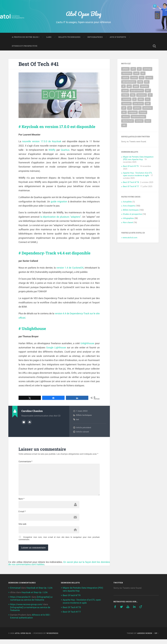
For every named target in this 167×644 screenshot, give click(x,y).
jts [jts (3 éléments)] (134, 100)
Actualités (127, 202)
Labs (49, 37)
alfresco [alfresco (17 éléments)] (125, 69)
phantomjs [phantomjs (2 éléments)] (147, 108)
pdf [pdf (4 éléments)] (124, 108)
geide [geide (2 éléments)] (136, 87)
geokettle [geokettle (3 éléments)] (144, 87)
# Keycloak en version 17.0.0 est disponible (50, 129)
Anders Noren (145, 638)
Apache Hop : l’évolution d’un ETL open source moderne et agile (138, 174)
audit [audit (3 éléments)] (136, 74)
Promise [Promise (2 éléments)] (143, 113)
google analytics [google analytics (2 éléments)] (137, 91)
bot (78, 424)
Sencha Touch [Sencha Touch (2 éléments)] (128, 121)
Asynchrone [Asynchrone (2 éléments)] (127, 74)
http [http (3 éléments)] (133, 95)
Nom (21, 504)
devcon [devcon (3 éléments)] (149, 78)
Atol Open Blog (84, 14)
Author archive (24, 426)
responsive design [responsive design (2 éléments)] (138, 117)
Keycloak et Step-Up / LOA (39, 593)
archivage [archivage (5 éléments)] (147, 69)
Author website (30, 426)
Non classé (128, 223)
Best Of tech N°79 (131, 166)
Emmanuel (15, 593)
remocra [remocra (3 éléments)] (126, 117)
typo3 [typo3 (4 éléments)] (148, 121)
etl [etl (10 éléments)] (123, 87)
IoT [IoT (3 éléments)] (150, 95)
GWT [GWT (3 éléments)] (148, 91)
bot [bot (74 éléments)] (143, 74)
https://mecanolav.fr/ (21, 602)
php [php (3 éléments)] (124, 113)
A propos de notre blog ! (26, 37)
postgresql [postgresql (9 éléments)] (133, 113)
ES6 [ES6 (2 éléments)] (147, 82)
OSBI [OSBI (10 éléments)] (148, 104)
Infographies (95, 37)
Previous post (82, 432)
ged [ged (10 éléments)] (129, 87)
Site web (22, 529)
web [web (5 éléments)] (124, 126)
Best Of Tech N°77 (131, 187)
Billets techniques (69, 37)
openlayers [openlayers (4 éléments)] (126, 104)
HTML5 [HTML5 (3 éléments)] (125, 95)
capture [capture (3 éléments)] (125, 78)
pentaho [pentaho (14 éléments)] (137, 108)
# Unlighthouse (33, 333)
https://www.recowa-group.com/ (26, 609)
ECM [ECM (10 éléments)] (140, 82)
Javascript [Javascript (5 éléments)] (126, 100)
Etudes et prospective (25, 46)
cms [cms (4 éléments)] (142, 78)
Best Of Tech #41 (39, 64)
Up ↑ (157, 638)
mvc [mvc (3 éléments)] (148, 100)
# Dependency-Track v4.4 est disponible (58, 257)
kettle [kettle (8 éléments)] (141, 100)
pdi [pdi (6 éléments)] (130, 108)
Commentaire (25, 466)
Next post (80, 436)
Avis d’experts (118, 37)
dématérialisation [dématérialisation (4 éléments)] (129, 82)
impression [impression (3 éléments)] (142, 95)
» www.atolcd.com (129, 238)
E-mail (22, 517)
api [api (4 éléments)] (139, 69)
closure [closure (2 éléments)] (134, 78)
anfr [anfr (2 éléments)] (133, 69)
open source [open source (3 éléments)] (138, 104)
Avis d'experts (129, 206)
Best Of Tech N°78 (131, 183)
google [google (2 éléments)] (125, 91)
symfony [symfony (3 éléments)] (139, 121)
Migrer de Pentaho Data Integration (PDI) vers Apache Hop (138, 158)
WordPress (52, 638)
